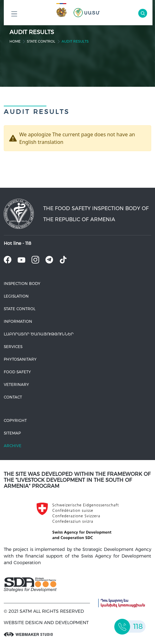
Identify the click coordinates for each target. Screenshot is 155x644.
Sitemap (12, 433)
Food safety (17, 372)
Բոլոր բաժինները (14, 16)
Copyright (15, 420)
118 (28, 243)
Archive (13, 446)
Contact (13, 397)
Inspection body (22, 284)
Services (13, 347)
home (15, 41)
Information (18, 321)
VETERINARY (16, 384)
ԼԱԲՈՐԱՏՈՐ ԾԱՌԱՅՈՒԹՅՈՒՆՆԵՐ (39, 334)
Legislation (16, 296)
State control (41, 41)
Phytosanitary (20, 359)
